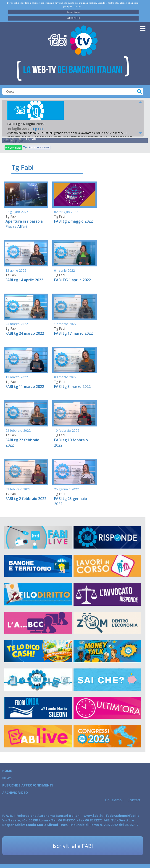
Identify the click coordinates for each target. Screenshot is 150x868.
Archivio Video (15, 793)
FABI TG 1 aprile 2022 (72, 280)
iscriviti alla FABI (73, 846)
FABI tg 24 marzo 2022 (25, 333)
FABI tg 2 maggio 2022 (73, 221)
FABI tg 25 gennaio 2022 (71, 501)
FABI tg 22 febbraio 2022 (22, 443)
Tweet (25, 147)
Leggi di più (74, 12)
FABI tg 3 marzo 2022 (72, 387)
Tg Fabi (31, 139)
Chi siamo (113, 800)
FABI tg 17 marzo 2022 (73, 333)
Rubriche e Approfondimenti (28, 785)
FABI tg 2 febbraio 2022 (26, 499)
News (7, 778)
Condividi (13, 148)
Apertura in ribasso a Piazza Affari (24, 224)
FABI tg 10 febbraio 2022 (71, 443)
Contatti (134, 800)
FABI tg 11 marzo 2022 (25, 387)
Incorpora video (39, 147)
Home (7, 771)
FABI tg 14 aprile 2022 (24, 280)
